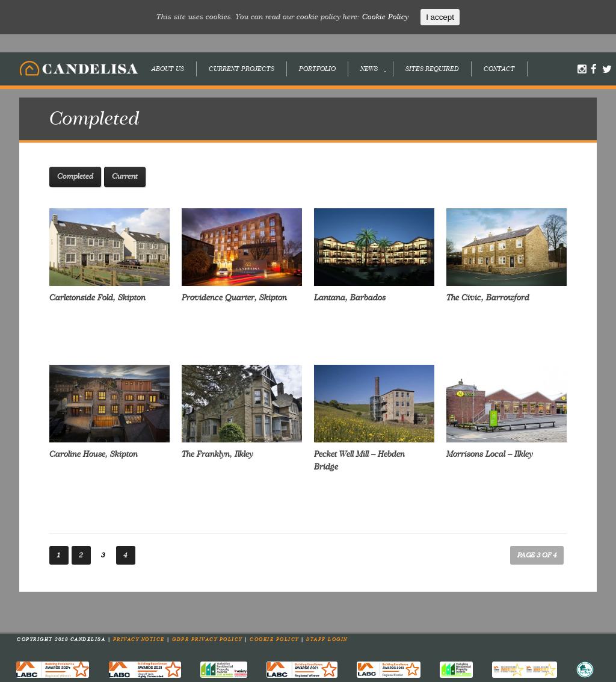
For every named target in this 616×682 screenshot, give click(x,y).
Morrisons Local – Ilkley (490, 454)
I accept (440, 17)
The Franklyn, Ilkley (217, 454)
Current (125, 177)
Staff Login (327, 640)
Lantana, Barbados (350, 298)
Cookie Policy (275, 640)
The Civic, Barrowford (488, 298)
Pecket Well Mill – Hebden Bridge (359, 461)
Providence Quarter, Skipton (234, 298)
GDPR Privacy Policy (208, 640)
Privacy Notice (140, 640)
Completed (75, 177)
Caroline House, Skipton (94, 454)
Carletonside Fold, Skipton (97, 298)
